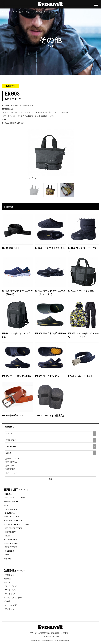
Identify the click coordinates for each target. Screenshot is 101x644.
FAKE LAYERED (12, 517)
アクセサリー (11, 609)
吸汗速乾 (10, 469)
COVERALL (10, 513)
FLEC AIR (9, 494)
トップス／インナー (13, 598)
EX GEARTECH (12, 547)
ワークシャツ (11, 594)
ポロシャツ (10, 575)
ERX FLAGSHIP (12, 502)
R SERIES (9, 551)
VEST (8, 536)
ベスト (8, 582)
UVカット (10, 466)
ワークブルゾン (12, 586)
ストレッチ (11, 473)
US (6, 505)
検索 (72, 479)
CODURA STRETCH (14, 521)
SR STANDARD (12, 509)
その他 (27, 12)
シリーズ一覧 (16, 12)
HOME (5, 12)
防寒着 (8, 601)
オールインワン (12, 605)
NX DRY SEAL (11, 539)
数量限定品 (11, 462)
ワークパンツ (11, 590)
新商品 (8, 579)
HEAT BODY (10, 532)
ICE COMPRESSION (14, 528)
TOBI (7, 555)
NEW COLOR (12, 458)
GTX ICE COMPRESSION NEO (18, 524)
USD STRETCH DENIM (15, 498)
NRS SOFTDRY (12, 543)
